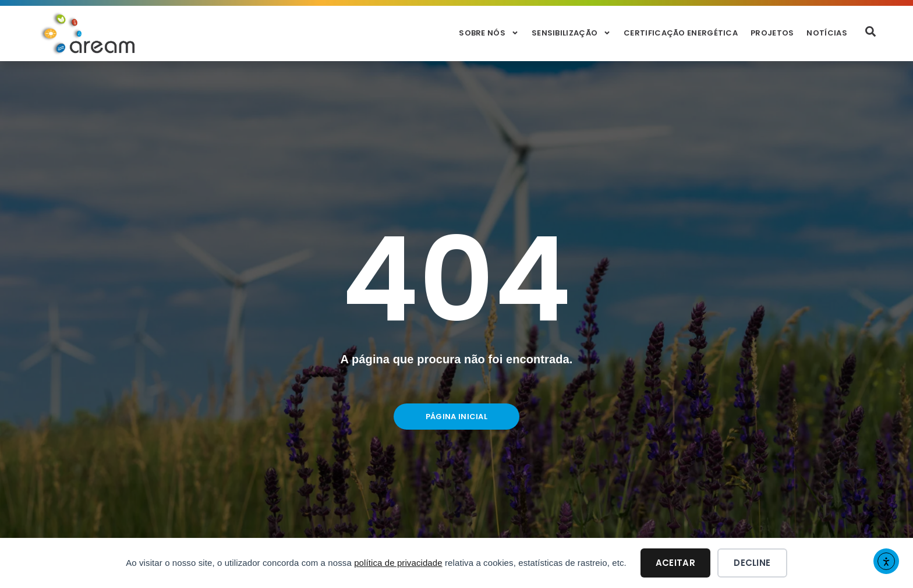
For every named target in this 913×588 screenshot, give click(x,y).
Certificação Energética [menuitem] (681, 33)
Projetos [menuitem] (772, 33)
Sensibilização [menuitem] (571, 33)
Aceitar (675, 563)
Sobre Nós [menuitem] (489, 33)
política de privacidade (398, 563)
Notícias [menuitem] (827, 33)
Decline (752, 563)
